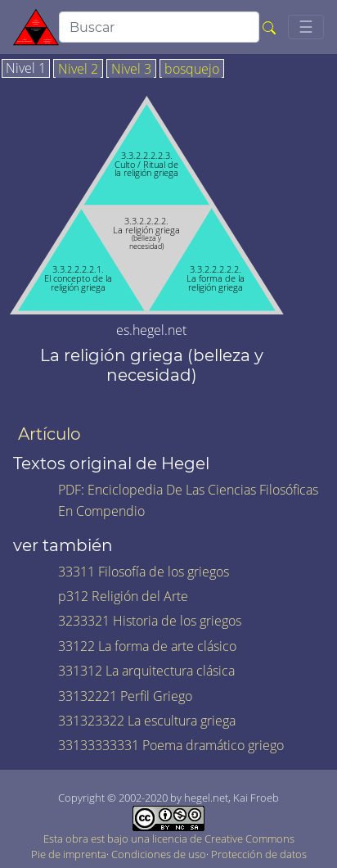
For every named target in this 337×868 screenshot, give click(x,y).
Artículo (49, 434)
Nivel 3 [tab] (131, 70)
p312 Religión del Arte (123, 596)
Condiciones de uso (159, 854)
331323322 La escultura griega (147, 721)
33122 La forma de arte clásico (147, 646)
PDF (70, 490)
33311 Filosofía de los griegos (144, 572)
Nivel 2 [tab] (78, 70)
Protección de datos (259, 854)
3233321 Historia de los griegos (150, 621)
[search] (159, 27)
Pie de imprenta (69, 854)
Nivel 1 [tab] (26, 69)
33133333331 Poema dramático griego (171, 745)
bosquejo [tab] (192, 70)
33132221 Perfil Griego (125, 696)
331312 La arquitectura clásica (146, 671)
